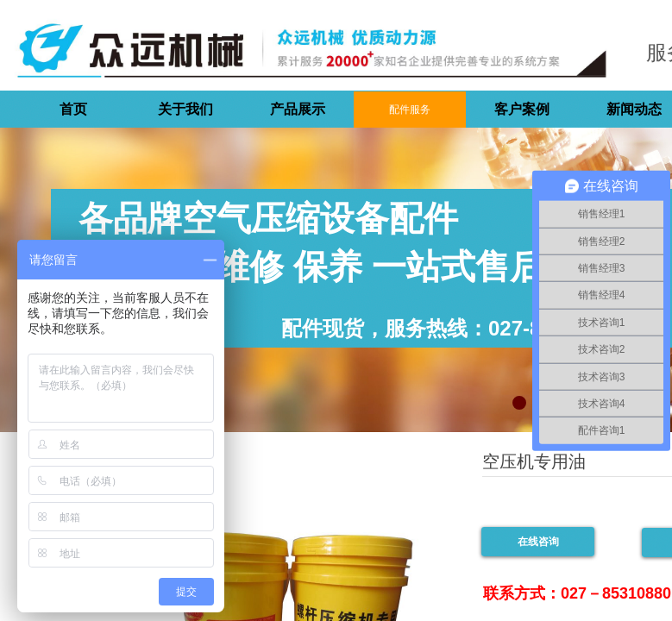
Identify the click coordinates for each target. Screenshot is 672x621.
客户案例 (522, 109)
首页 (73, 109)
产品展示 (298, 109)
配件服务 (410, 110)
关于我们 (185, 109)
